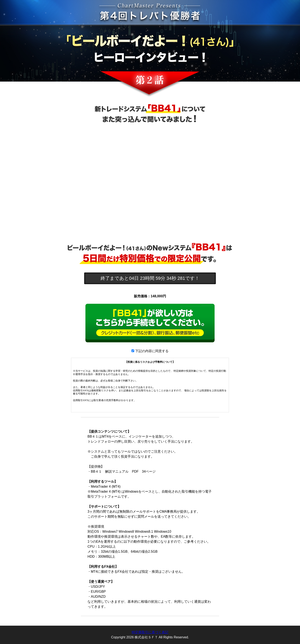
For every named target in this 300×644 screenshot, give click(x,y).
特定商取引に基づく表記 (150, 632)
